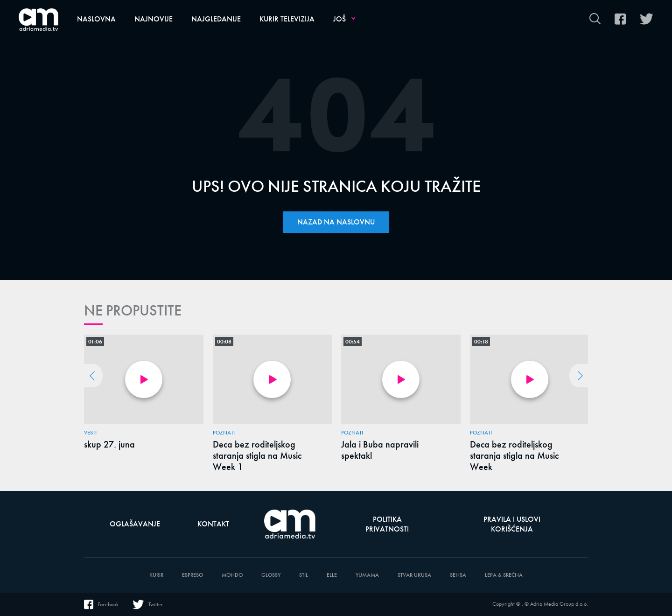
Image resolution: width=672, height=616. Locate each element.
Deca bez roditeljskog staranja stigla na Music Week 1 (257, 455)
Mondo (232, 575)
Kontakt (213, 524)
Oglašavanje (135, 524)
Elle (332, 575)
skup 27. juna (109, 444)
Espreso (192, 575)
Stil (304, 575)
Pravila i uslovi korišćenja (512, 524)
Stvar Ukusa (414, 575)
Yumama (367, 575)
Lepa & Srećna (504, 575)
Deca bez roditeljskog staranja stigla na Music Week (514, 455)
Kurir (156, 575)
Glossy (271, 575)
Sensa (458, 575)
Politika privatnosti (387, 524)
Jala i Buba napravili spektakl (380, 450)
